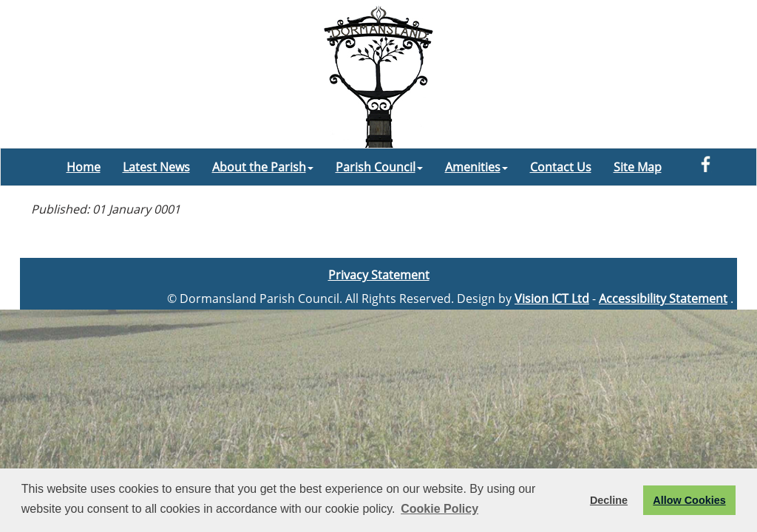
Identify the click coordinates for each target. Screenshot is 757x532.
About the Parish (263, 167)
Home (84, 167)
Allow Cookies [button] (689, 500)
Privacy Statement (379, 275)
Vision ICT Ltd (552, 299)
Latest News (156, 167)
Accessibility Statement (663, 299)
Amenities (476, 167)
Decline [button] (609, 500)
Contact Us (561, 167)
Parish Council (379, 167)
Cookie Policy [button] (439, 509)
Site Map (638, 167)
